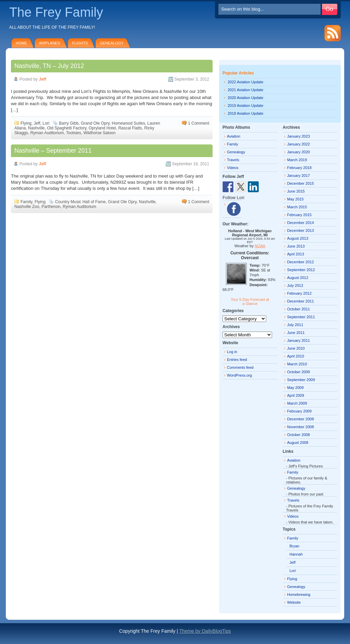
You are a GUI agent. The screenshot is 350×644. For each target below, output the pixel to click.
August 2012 (298, 278)
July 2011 (295, 325)
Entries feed (237, 360)
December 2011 (300, 301)
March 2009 (297, 403)
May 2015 (295, 199)
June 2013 (296, 246)
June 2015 (296, 191)
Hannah (296, 554)
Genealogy (112, 43)
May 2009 (295, 388)
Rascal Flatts (130, 128)
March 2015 (297, 207)
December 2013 (300, 230)
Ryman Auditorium (47, 133)
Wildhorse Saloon (99, 133)
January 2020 (299, 152)
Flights (80, 43)
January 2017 (299, 176)
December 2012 (300, 262)
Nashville (36, 128)
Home (21, 43)
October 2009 (299, 372)
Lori (46, 123)
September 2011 (301, 317)
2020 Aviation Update (245, 98)
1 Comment (199, 123)
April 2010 (296, 356)
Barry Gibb (69, 123)
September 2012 (301, 270)
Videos (233, 168)
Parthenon (51, 207)
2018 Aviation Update (245, 113)
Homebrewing (299, 594)
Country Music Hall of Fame (80, 202)
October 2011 (299, 309)
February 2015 (299, 215)
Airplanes (50, 43)
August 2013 (298, 238)
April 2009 (296, 395)
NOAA (260, 246)
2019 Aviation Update (245, 106)
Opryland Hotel (102, 128)
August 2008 (298, 443)
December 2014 (300, 223)
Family (26, 202)
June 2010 (296, 348)
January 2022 (299, 144)
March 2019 (297, 160)
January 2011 (299, 340)
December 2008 (300, 419)
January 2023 (299, 136)
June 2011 (296, 333)
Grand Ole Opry (95, 123)
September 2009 (301, 380)
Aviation (234, 136)
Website (294, 602)
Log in (232, 352)
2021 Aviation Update (245, 90)
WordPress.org (239, 375)
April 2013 (296, 254)
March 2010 (297, 364)
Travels (233, 160)
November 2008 (300, 427)
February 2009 (299, 411)
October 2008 (299, 435)
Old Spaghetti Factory (66, 128)
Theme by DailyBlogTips (205, 631)
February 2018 (299, 168)
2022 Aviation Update (245, 82)
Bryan (294, 546)
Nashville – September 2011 (53, 151)
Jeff (43, 79)
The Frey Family (56, 12)
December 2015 (300, 183)
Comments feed (240, 367)
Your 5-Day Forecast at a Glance (250, 302)
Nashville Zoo (27, 207)
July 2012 (295, 285)
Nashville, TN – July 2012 (49, 66)
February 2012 (299, 293)
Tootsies (73, 133)
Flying (26, 123)
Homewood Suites (128, 123)
